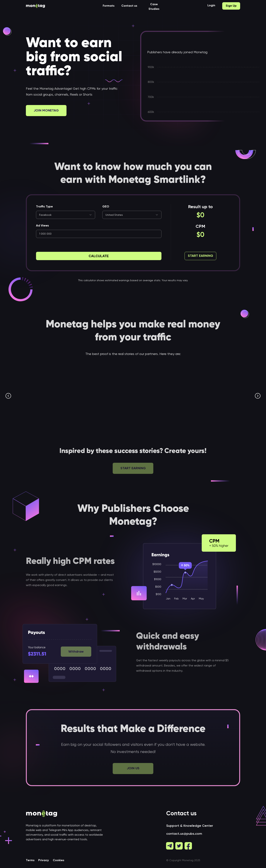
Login (211, 6)
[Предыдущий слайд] (8, 396)
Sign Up (231, 6)
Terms (30, 862)
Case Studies (154, 7)
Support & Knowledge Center (190, 827)
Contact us (129, 6)
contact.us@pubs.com (184, 835)
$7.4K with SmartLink (50, 409)
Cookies (59, 862)
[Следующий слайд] (258, 396)
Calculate (99, 256)
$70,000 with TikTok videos (205, 409)
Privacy (44, 862)
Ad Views (42, 226)
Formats (109, 6)
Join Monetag (46, 111)
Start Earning (201, 256)
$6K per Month (118, 409)
